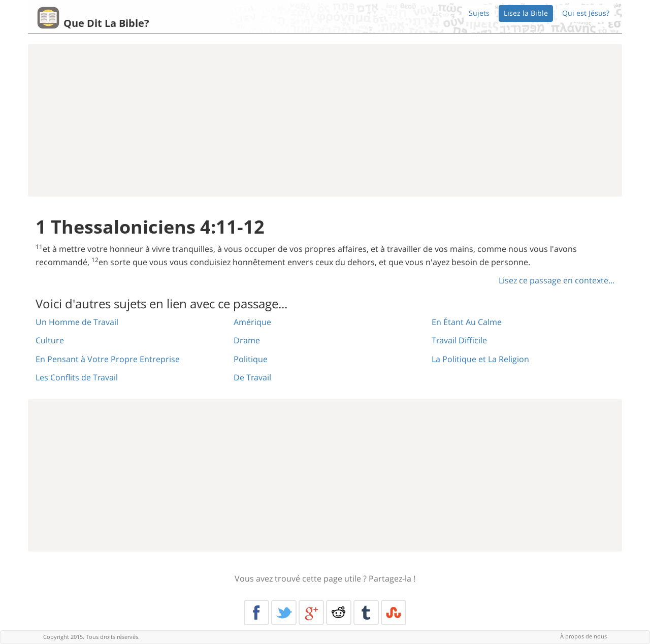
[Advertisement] (325, 120)
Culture (50, 340)
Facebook (256, 613)
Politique (251, 359)
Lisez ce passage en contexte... (557, 280)
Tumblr (366, 613)
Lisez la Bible (526, 13)
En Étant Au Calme (467, 322)
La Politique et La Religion (480, 359)
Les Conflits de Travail (77, 377)
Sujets (479, 13)
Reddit (339, 613)
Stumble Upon (394, 613)
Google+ (311, 613)
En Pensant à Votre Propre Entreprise (108, 359)
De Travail (252, 377)
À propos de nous (583, 636)
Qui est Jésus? (586, 13)
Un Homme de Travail (77, 322)
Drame (247, 340)
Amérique (252, 322)
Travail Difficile (459, 340)
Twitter (284, 613)
